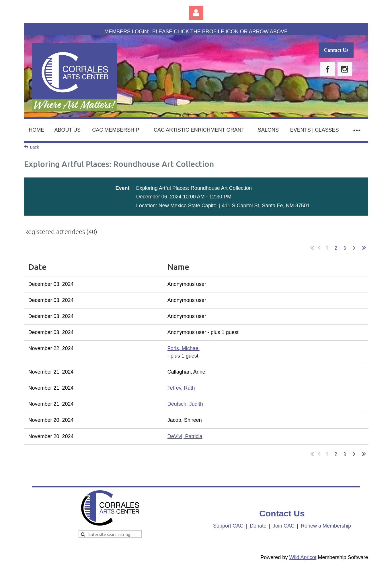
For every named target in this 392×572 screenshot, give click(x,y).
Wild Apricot (303, 557)
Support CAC (228, 526)
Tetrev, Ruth (181, 388)
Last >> (364, 248)
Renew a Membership (326, 526)
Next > (354, 248)
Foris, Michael (184, 348)
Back (35, 147)
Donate (258, 526)
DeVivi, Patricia (185, 436)
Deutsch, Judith (185, 404)
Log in (196, 13)
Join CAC (284, 526)
